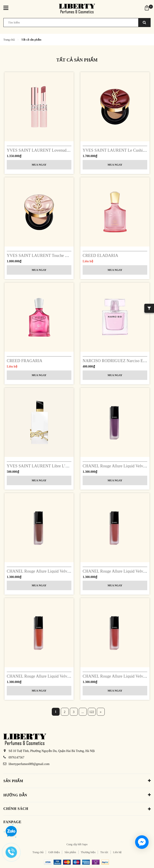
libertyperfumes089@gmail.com (29, 764)
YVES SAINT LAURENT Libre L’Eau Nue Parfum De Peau (57, 466)
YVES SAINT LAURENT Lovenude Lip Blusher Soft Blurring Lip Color (68, 150)
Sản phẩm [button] (77, 781)
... (83, 712)
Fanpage (12, 822)
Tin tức (104, 852)
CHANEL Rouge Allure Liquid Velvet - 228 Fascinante (53, 676)
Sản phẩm (70, 852)
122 (92, 712)
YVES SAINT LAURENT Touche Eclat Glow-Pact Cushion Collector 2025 (70, 256)
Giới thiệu (54, 852)
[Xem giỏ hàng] (147, 8)
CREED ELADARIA (100, 256)
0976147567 (16, 757)
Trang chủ (38, 852)
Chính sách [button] (77, 809)
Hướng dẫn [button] (77, 795)
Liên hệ (117, 852)
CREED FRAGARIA (25, 361)
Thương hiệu (88, 852)
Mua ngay (39, 165)
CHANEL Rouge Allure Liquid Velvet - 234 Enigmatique (54, 571)
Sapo (85, 844)
